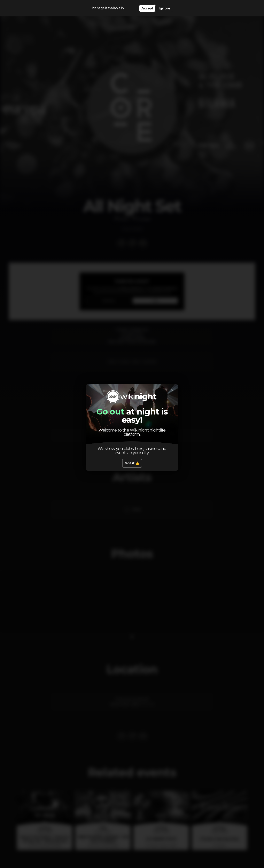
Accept (147, 8)
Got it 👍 (132, 463)
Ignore (165, 8)
